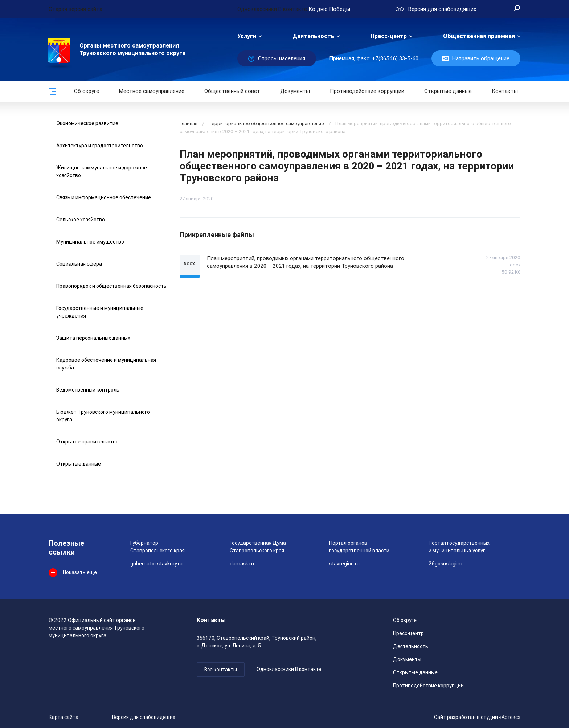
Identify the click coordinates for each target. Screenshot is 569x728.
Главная (189, 124)
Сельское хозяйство (81, 220)
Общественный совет (232, 91)
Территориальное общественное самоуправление (266, 124)
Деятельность (313, 36)
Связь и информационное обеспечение (104, 197)
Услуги (247, 36)
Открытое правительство (87, 442)
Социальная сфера (79, 264)
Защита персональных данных (93, 338)
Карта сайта (64, 717)
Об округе (87, 91)
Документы (295, 91)
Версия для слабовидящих (144, 717)
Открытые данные (79, 464)
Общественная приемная (479, 36)
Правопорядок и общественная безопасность (111, 286)
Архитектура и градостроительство (100, 146)
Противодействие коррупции (367, 91)
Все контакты (221, 670)
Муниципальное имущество (90, 242)
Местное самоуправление (152, 91)
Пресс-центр (389, 36)
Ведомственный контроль (88, 390)
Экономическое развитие (87, 123)
